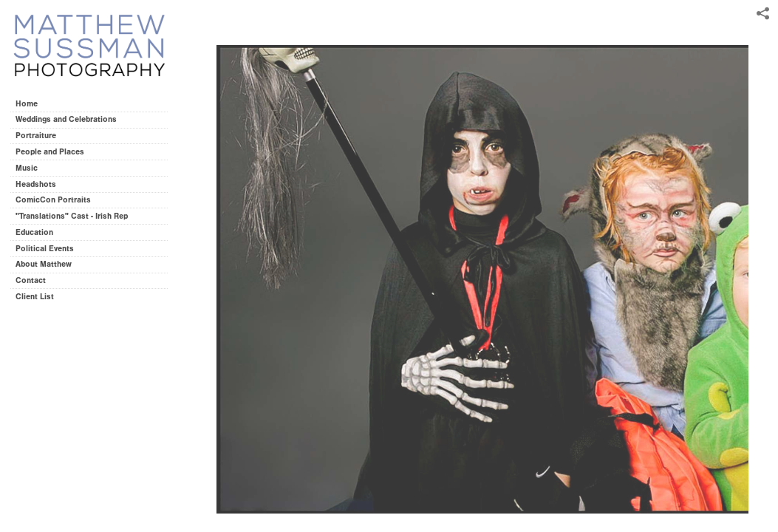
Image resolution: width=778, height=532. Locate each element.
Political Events (45, 249)
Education (34, 232)
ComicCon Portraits (53, 200)
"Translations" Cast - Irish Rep (72, 216)
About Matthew (44, 264)
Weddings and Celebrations (71, 119)
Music (27, 168)
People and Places (50, 152)
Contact (31, 280)
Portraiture (36, 136)
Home (27, 104)
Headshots (36, 184)
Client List (35, 297)
